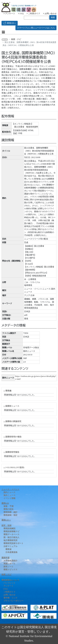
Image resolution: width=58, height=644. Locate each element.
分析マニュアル (10, 546)
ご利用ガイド (33, 14)
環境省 (8, 549)
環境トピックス (10, 570)
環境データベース (11, 534)
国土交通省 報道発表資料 (26, 127)
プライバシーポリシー (13, 601)
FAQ (21, 14)
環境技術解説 (9, 528)
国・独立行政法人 (11, 537)
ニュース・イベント (10, 489)
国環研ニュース (12, 406)
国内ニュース (9, 492)
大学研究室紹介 (10, 561)
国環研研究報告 (12, 452)
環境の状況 (8, 509)
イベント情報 (9, 498)
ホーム (5, 39)
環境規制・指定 (10, 515)
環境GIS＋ (10, 23)
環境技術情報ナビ (11, 531)
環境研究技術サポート (13, 543)
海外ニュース (9, 495)
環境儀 (8, 391)
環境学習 (5, 558)
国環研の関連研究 (13, 421)
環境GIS (5, 503)
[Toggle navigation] (3, 32)
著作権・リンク (10, 598)
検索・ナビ (16, 39)
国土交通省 (49, 267)
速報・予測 (8, 506)
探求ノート (8, 567)
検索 (53, 17)
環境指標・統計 (10, 512)
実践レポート (9, 564)
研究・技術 (6, 525)
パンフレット (9, 583)
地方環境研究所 (10, 540)
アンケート (9, 14)
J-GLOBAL (15, 467)
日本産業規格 (11, 552)
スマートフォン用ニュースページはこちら (36, 28)
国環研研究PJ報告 (13, 437)
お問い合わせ (50, 14)
